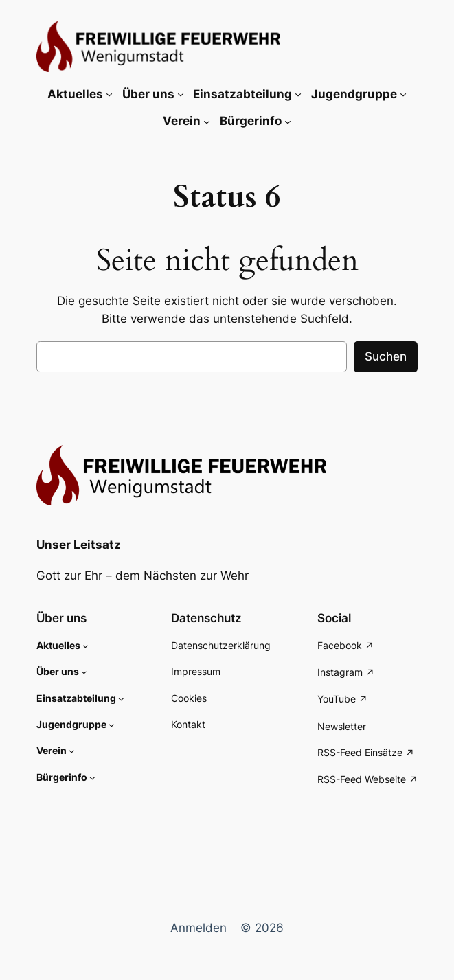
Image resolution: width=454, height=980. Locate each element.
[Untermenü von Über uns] (181, 94)
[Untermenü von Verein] (207, 121)
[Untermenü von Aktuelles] (109, 94)
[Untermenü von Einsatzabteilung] (298, 94)
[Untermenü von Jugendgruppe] (403, 94)
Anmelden (198, 928)
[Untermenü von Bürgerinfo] (288, 121)
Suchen (386, 356)
